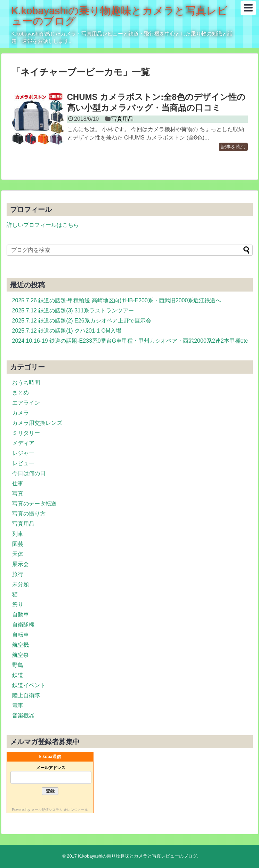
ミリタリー (26, 433)
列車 (18, 534)
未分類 (21, 584)
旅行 (18, 574)
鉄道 (18, 675)
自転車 (21, 635)
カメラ (21, 413)
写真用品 (122, 119)
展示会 (21, 564)
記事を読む (233, 147)
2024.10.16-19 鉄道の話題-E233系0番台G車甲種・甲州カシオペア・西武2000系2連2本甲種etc (130, 341)
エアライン (26, 403)
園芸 (18, 544)
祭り (18, 604)
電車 (18, 705)
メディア (23, 443)
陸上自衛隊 (26, 695)
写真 (18, 493)
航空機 (21, 645)
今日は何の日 (29, 473)
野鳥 (18, 665)
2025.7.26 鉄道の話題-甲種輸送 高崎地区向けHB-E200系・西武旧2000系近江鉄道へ (117, 300)
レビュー (23, 463)
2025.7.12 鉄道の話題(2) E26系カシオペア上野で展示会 (82, 321)
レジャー (23, 453)
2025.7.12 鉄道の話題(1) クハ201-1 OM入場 (67, 331)
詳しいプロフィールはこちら (43, 225)
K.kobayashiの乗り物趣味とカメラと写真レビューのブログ (120, 16)
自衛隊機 (23, 625)
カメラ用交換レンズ (37, 423)
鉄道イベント (29, 685)
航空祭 (21, 655)
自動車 (21, 615)
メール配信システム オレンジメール (60, 810)
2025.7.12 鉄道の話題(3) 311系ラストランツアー (73, 310)
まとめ (21, 393)
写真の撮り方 (29, 514)
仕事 (18, 483)
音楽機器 (23, 715)
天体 (18, 554)
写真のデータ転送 (34, 504)
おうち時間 (26, 383)
